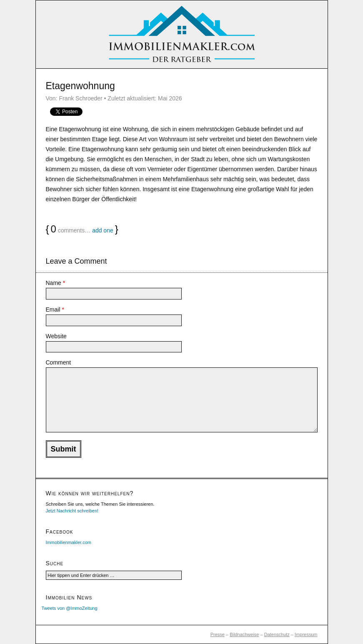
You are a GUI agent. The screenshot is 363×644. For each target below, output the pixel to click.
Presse (218, 634)
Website (56, 336)
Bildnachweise (244, 634)
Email (55, 310)
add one (103, 230)
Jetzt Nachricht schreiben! (72, 511)
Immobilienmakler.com (69, 542)
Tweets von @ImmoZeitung (70, 608)
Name (56, 283)
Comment (59, 362)
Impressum (306, 634)
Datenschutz (277, 634)
